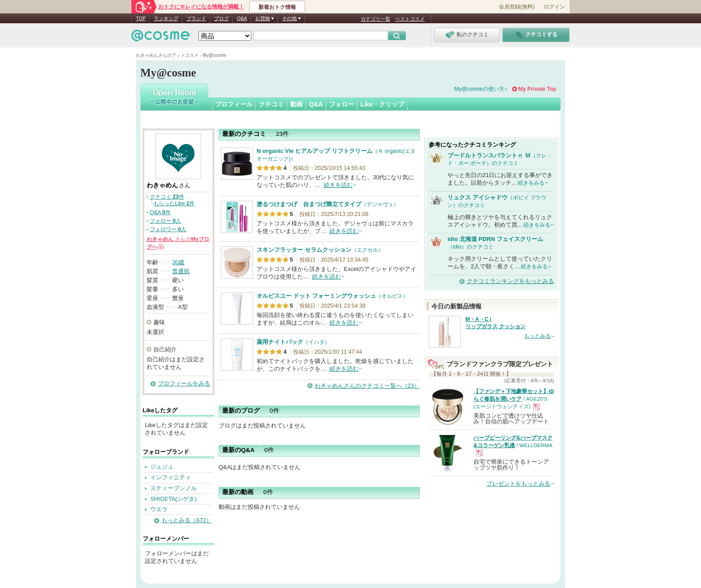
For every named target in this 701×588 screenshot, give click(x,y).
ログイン (554, 7)
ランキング (166, 18)
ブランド (196, 18)
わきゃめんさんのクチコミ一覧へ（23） (367, 386)
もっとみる (537, 336)
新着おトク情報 (277, 7)
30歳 (178, 262)
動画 (296, 104)
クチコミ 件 (167, 197)
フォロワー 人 (168, 229)
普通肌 (181, 271)
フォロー (342, 104)
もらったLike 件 (174, 203)
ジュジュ (162, 467)
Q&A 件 (160, 212)
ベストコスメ (410, 19)
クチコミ (271, 104)
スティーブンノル (173, 488)
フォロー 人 (165, 221)
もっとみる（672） (187, 520)
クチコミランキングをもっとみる (510, 281)
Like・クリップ (382, 104)
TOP (141, 18)
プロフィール (234, 104)
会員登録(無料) (517, 7)
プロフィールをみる (184, 383)
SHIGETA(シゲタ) (173, 499)
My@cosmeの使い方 (479, 89)
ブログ (222, 18)
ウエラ (159, 509)
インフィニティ (171, 477)
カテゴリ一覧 (376, 19)
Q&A (242, 18)
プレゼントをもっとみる (518, 484)
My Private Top (537, 89)
